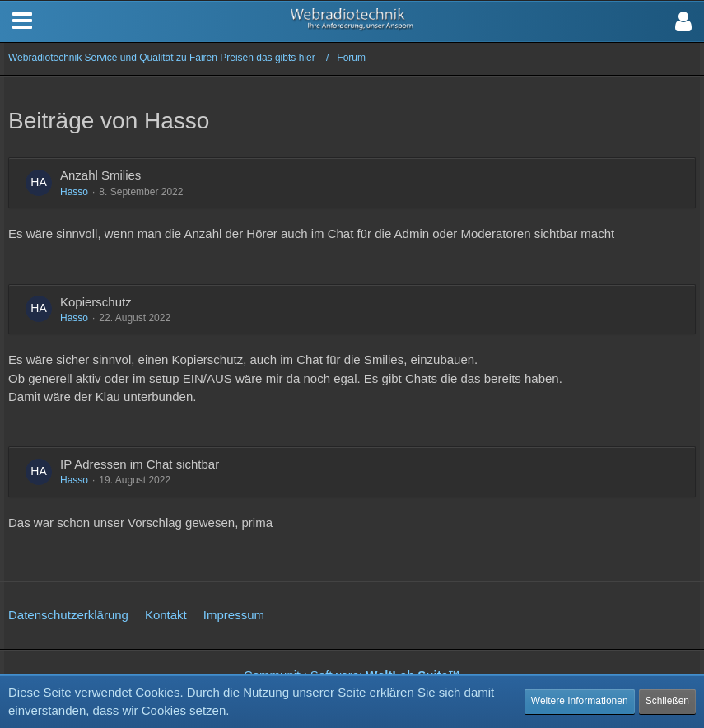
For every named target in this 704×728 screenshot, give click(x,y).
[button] (683, 21)
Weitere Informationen (580, 701)
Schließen (667, 701)
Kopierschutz (96, 302)
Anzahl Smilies (100, 175)
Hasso (74, 192)
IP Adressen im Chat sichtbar (140, 464)
